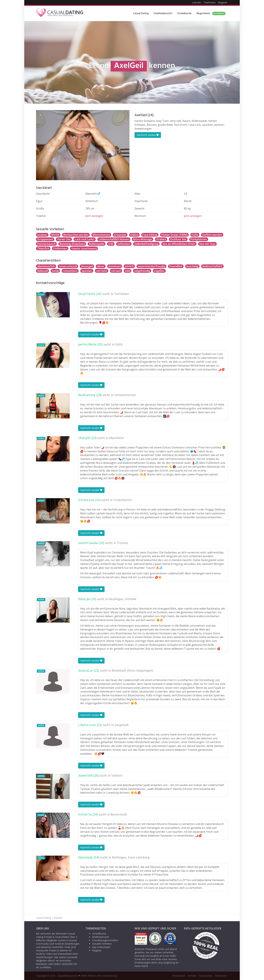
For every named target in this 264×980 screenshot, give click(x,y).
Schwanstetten (125, 395)
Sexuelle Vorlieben (102, 944)
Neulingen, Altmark (122, 599)
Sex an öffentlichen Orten (179, 244)
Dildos (134, 235)
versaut (116, 271)
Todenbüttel (122, 500)
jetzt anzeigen (94, 216)
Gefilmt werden (212, 235)
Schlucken (124, 244)
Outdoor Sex (178, 239)
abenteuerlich (46, 266)
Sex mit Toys (207, 244)
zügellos (159, 271)
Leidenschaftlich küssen (114, 239)
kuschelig (192, 266)
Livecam (196, 2)
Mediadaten (179, 976)
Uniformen (60, 248)
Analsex (42, 235)
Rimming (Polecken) (72, 244)
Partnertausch (46, 244)
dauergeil (87, 266)
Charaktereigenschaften (105, 940)
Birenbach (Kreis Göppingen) (132, 671)
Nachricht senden (148, 135)
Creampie (120, 235)
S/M (111, 244)
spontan (87, 271)
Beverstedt (119, 815)
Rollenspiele (97, 244)
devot (101, 266)
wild (128, 271)
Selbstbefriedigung (146, 244)
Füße (195, 235)
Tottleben (122, 294)
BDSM (55, 235)
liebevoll (43, 271)
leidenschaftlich (212, 266)
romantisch (70, 271)
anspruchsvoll (68, 266)
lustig (55, 271)
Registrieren (211, 13)
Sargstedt (122, 725)
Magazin (222, 2)
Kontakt (192, 976)
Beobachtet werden (76, 235)
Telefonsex (209, 2)
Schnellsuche (184, 13)
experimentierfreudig (151, 266)
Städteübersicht (163, 13)
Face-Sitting (150, 235)
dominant (115, 266)
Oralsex (161, 239)
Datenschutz (206, 976)
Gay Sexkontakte (101, 947)
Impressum (221, 976)
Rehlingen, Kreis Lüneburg (131, 858)
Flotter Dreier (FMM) (174, 235)
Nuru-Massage (143, 239)
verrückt (102, 271)
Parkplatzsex (199, 239)
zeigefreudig (142, 271)
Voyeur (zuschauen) (84, 248)
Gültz (119, 345)
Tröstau (122, 543)
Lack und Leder (85, 239)
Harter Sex (64, 239)
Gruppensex (45, 239)
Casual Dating (141, 13)
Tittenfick (43, 248)
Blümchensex (101, 235)
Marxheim (117, 438)
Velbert (117, 776)
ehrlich (129, 266)
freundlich (176, 266)
